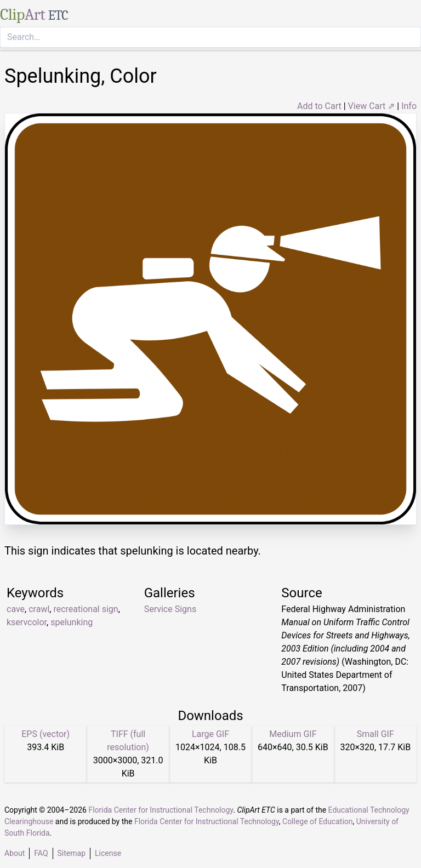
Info (409, 106)
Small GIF (376, 734)
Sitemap (72, 853)
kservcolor (27, 622)
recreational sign (86, 609)
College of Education (318, 821)
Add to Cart (319, 106)
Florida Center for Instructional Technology (161, 810)
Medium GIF (293, 734)
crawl (39, 609)
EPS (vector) (45, 734)
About (15, 853)
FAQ (41, 853)
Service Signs (170, 609)
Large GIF (210, 734)
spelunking (72, 622)
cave (16, 609)
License (108, 853)
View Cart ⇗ (372, 106)
